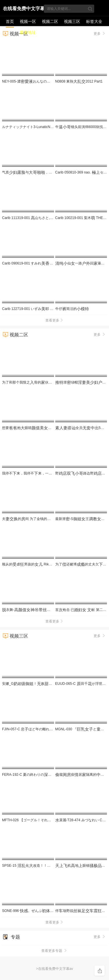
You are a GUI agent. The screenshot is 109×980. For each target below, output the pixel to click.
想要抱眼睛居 (37, 428)
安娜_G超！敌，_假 (46, 684)
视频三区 (72, 21)
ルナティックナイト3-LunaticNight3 (32, 127)
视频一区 (28, 21)
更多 (100, 334)
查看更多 (55, 320)
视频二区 (50, 21)
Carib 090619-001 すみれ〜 (36, 263)
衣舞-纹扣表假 (54, 610)
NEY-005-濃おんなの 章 (35, 81)
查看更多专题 (54, 951)
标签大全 (94, 21)
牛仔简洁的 (72, 309)
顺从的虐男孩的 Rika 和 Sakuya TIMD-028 (43, 564)
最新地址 (28, 32)
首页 (10, 21)
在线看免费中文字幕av (24, 10)
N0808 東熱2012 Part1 (79, 81)
